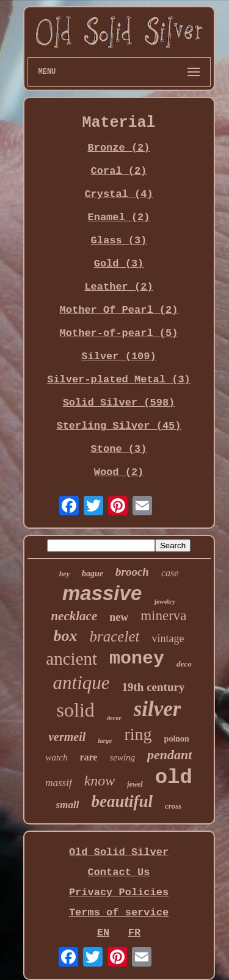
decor (114, 718)
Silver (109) (118, 356)
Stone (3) (119, 449)
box (66, 636)
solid (76, 710)
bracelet (115, 636)
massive (102, 593)
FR (134, 933)
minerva (163, 616)
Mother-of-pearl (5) (119, 333)
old (174, 778)
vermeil (67, 737)
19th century (154, 687)
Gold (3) (119, 264)
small (68, 805)
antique (82, 683)
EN (103, 933)
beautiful (122, 801)
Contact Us (118, 872)
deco (184, 664)
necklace (74, 616)
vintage (168, 638)
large (105, 740)
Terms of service (119, 913)
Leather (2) (118, 287)
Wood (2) (119, 472)
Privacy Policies (119, 892)
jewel (135, 784)
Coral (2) (119, 171)
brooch (132, 572)
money (137, 659)
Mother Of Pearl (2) (119, 310)
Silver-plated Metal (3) (119, 380)
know (100, 781)
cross (173, 806)
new (119, 617)
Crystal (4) (118, 194)
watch (57, 757)
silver (158, 709)
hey (64, 574)
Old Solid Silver (119, 852)
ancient (71, 659)
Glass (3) (119, 241)
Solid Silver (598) (119, 403)
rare (88, 757)
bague (93, 574)
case (170, 573)
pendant (169, 755)
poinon (177, 739)
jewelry (165, 601)
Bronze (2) (118, 148)
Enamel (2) (118, 217)
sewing (122, 757)
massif (58, 783)
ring (138, 734)
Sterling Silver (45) (118, 426)
